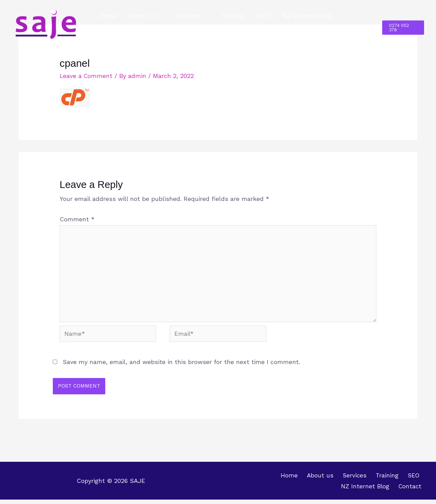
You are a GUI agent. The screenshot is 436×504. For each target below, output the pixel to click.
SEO (260, 15)
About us (142, 15)
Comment (77, 219)
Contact (111, 39)
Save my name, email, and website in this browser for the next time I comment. (181, 366)
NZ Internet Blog (303, 15)
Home (108, 15)
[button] (403, 28)
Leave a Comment (87, 76)
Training (230, 15)
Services (187, 15)
